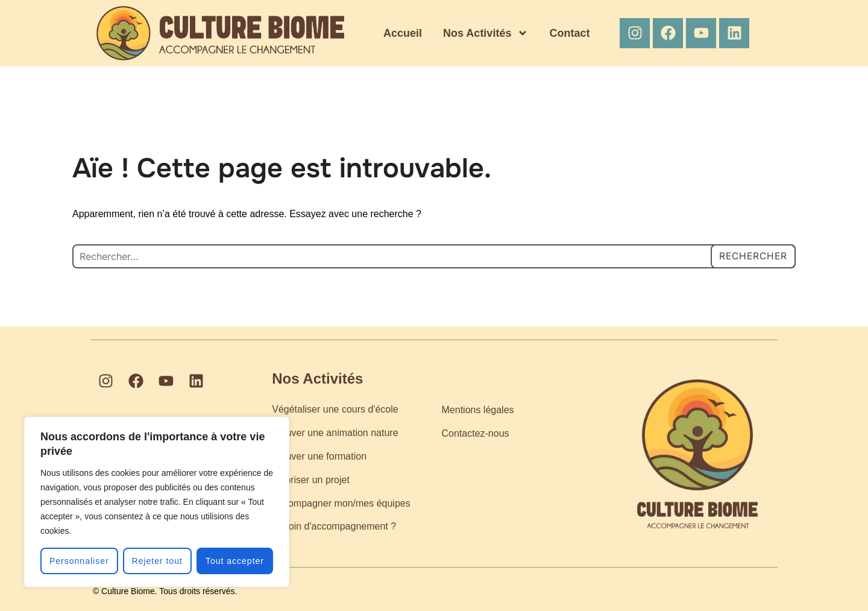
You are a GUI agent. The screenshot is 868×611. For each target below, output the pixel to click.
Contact (569, 33)
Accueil (403, 33)
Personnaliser (79, 561)
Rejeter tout (157, 561)
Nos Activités (486, 33)
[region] (157, 502)
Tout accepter (235, 561)
